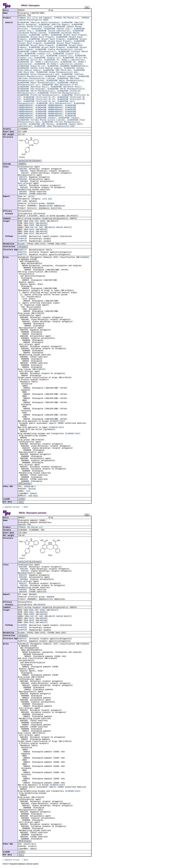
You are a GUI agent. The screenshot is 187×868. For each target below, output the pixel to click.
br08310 (67, 378)
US (63, 206)
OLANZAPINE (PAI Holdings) (32, 89)
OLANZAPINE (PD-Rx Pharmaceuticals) (66, 89)
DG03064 (24, 181)
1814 (31, 232)
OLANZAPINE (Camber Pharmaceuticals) (37, 52)
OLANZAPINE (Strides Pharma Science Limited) (42, 120)
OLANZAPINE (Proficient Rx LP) (39, 97)
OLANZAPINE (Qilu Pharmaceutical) (54, 104)
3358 (42, 221)
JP (48, 206)
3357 (37, 221)
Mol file (21, 161)
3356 (31, 221)
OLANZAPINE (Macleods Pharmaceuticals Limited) (54, 78)
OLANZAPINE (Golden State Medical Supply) (40, 68)
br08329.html (57, 421)
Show (21, 502)
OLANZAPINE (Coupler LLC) (38, 54)
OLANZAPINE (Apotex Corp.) (58, 29)
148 (32, 228)
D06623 (33, 849)
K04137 (67, 228)
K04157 (54, 221)
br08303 (84, 257)
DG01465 (24, 171)
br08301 (69, 291)
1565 (63, 244)
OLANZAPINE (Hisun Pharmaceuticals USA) (39, 75)
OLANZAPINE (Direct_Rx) (75, 58)
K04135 (52, 228)
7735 (28, 491)
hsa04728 (22, 241)
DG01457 (25, 173)
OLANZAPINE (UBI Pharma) (42, 124)
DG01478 (23, 177)
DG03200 (23, 179)
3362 (31, 223)
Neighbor (22, 164)
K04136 (60, 228)
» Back (25, 507)
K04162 (43, 223)
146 (40, 228)
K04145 (43, 230)
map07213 (22, 255)
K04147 (43, 234)
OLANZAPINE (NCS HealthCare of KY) (60, 85)
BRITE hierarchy (25, 484)
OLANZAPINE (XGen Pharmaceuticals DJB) (55, 126)
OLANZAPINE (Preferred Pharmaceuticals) (58, 93)
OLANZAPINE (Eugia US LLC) (32, 66)
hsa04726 (22, 239)
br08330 (39, 313)
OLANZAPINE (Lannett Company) (61, 77)
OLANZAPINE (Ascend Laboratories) (53, 31)
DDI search (23, 247)
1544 (42, 244)
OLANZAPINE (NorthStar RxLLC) (33, 87)
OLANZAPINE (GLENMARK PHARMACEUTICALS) (68, 66)
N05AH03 (33, 201)
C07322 (31, 197)
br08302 (53, 272)
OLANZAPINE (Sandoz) (46, 118)
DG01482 (24, 188)
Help (87, 7)
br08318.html (56, 428)
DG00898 (50, 204)
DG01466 (23, 169)
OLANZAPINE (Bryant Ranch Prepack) (69, 35)
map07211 (22, 252)
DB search (37, 161)
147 (36, 228)
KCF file (29, 161)
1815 (31, 234)
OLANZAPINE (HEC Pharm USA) (57, 70)
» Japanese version (11, 507)
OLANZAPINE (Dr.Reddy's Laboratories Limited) (59, 64)
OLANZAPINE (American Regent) (54, 25)
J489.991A (33, 496)
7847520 (32, 489)
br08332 (40, 369)
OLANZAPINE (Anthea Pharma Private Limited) (50, 26)
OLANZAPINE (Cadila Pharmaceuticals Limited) (59, 50)
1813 (31, 230)
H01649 (41, 214)
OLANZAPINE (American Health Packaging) (39, 23)
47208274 (32, 847)
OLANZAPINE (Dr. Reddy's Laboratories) (65, 60)
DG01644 (23, 194)
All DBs (21, 499)
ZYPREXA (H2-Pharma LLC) (67, 18)
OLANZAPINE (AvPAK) (39, 35)
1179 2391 (47, 199)
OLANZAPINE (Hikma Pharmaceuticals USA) (57, 72)
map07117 (22, 250)
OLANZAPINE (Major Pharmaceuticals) (65, 81)
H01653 (74, 216)
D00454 (33, 494)
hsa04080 (22, 236)
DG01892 (23, 192)
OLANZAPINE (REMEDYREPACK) (49, 106)
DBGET (6, 864)
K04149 (43, 225)
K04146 (43, 232)
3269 (31, 225)
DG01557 (23, 186)
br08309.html (73, 434)
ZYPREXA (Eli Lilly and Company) (35, 18)
